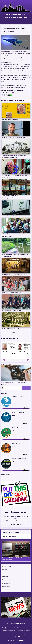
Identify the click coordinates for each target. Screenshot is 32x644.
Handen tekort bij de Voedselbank (11, 216)
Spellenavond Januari (18, 397)
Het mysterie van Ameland (19, 459)
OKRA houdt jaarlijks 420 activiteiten (12, 292)
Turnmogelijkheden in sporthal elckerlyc (13, 310)
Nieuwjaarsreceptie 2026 (19, 412)
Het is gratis (16, 519)
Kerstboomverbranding (18, 443)
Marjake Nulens (21, 351)
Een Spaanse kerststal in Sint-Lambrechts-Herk (15, 274)
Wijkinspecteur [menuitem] (6, 590)
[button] (16, 42)
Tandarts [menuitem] (5, 573)
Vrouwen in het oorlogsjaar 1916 (10, 328)
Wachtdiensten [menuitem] (6, 587)
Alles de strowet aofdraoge (10, 536)
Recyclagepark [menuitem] (6, 576)
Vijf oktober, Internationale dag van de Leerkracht (15, 137)
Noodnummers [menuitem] (6, 583)
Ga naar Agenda (5, 474)
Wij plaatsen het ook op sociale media (16, 521)
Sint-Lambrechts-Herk (16, 15)
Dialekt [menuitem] (4, 580)
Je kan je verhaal (12, 640)
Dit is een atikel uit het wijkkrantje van (12, 91)
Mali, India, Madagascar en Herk (10, 119)
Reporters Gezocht (6, 364)
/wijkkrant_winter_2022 (8, 93)
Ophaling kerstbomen (18, 428)
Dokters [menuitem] (4, 570)
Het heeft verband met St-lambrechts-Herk (16, 516)
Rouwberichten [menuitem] (6, 566)
